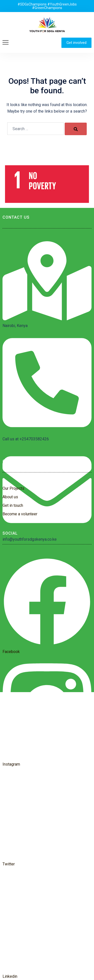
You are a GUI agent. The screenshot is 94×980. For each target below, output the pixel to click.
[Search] (76, 129)
